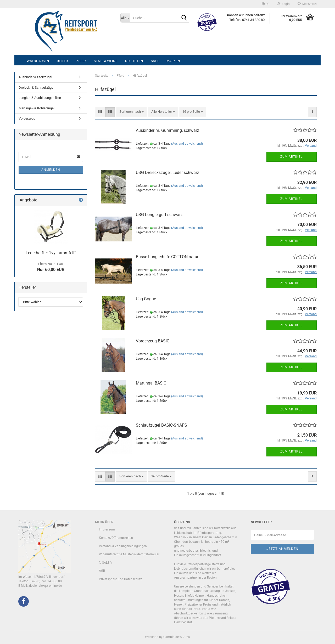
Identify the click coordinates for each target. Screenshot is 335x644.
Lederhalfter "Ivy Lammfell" (51, 253)
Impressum (107, 529)
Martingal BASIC (151, 383)
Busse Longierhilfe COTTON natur (167, 257)
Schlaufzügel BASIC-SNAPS (161, 425)
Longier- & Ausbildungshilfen (40, 98)
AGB (102, 571)
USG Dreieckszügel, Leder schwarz (167, 173)
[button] (266, 4)
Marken (173, 61)
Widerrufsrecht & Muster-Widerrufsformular (129, 554)
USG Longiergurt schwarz (159, 215)
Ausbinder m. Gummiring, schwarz (167, 130)
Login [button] (284, 4)
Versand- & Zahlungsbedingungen (123, 546)
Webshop (152, 637)
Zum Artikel (291, 157)
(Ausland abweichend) (187, 144)
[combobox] (132, 112)
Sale (155, 61)
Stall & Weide (105, 61)
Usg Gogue (146, 299)
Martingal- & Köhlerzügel (37, 108)
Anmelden (51, 170)
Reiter (62, 61)
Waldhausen (38, 61)
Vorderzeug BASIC (153, 341)
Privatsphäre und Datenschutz (120, 579)
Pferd (81, 61)
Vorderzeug (27, 118)
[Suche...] (125, 18)
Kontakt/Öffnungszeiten (116, 538)
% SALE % (106, 563)
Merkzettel (307, 4)
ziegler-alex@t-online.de (45, 586)
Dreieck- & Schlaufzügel (36, 87)
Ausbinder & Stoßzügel (35, 77)
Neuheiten (134, 61)
